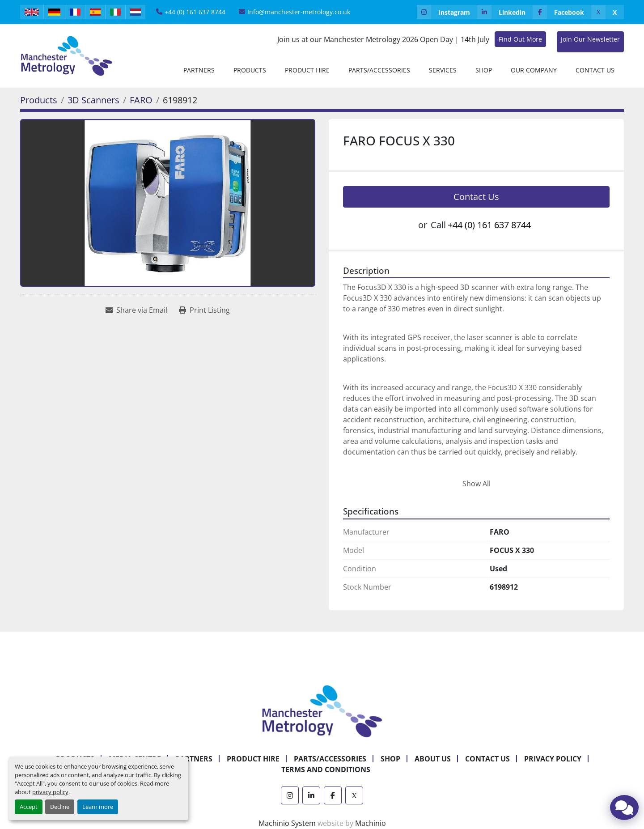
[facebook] (562, 12)
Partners (199, 70)
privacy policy (50, 792)
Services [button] (443, 70)
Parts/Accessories (379, 70)
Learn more (98, 807)
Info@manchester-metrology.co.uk (299, 12)
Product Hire (307, 70)
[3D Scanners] (93, 100)
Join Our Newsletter (590, 39)
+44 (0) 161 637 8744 (195, 12)
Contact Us (595, 70)
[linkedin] (505, 12)
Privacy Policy (553, 759)
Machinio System (287, 823)
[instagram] (447, 12)
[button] (250, 70)
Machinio (371, 823)
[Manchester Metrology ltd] (322, 710)
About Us (433, 759)
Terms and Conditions (326, 769)
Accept (29, 807)
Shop (484, 70)
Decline (60, 807)
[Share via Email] (136, 310)
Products (250, 70)
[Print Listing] (204, 310)
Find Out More (520, 39)
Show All (477, 484)
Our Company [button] (534, 70)
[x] (608, 12)
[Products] (39, 100)
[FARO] (141, 100)
